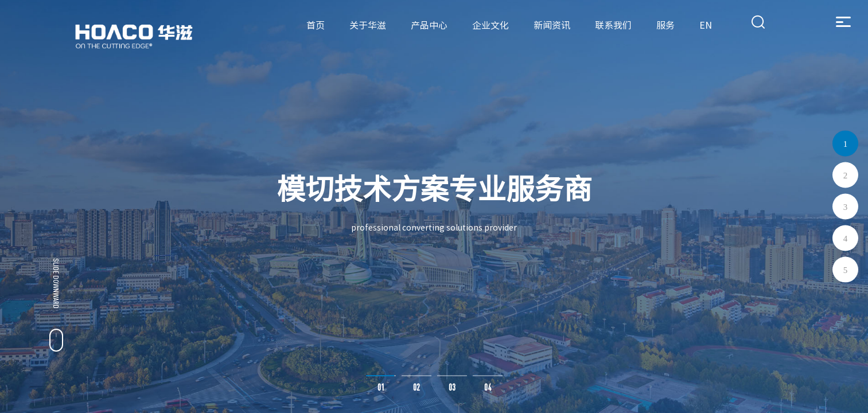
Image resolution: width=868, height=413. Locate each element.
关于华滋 (368, 25)
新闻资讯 (552, 25)
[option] (434, 206)
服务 (665, 25)
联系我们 (613, 25)
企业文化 (491, 25)
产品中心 (429, 25)
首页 (316, 25)
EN (706, 25)
